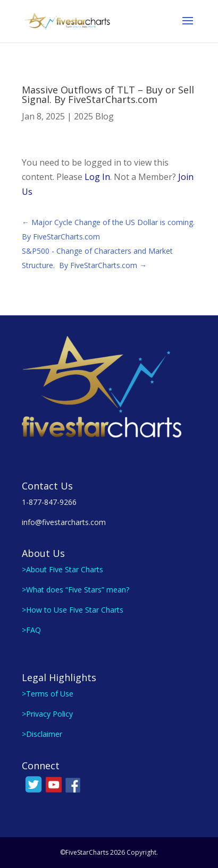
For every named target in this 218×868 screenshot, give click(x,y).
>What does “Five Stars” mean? (76, 590)
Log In (97, 177)
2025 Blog (94, 116)
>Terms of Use (48, 694)
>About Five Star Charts (62, 569)
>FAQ (31, 630)
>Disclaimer (42, 734)
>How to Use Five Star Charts (73, 610)
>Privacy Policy (47, 714)
